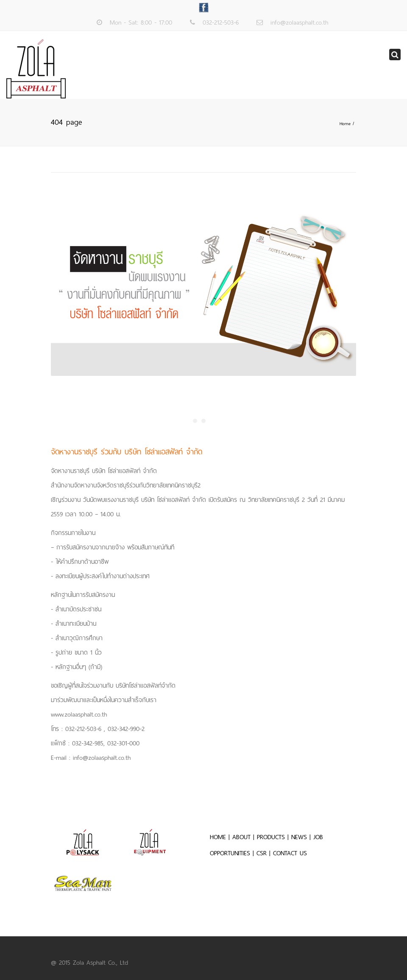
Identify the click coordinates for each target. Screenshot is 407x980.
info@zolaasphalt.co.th (299, 22)
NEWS (299, 837)
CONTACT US (290, 853)
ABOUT (241, 837)
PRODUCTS (271, 837)
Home (345, 124)
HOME (218, 837)
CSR (263, 853)
